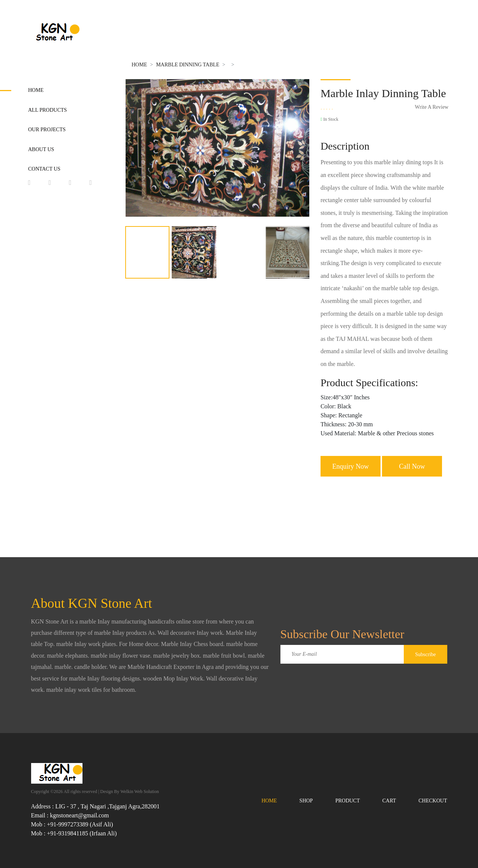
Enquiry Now (351, 466)
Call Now (412, 466)
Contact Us (44, 169)
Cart (389, 801)
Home (36, 90)
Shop (306, 801)
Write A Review (432, 107)
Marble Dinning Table (188, 65)
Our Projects (47, 130)
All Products (47, 110)
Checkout (433, 801)
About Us (41, 149)
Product (347, 801)
